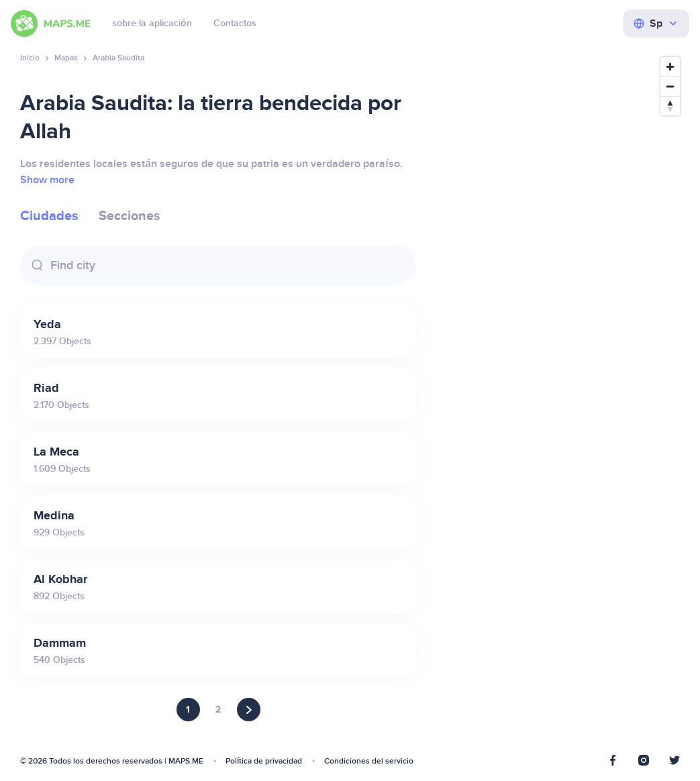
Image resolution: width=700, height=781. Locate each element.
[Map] (561, 409)
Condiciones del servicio (369, 761)
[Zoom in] (670, 67)
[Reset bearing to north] (670, 106)
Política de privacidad (264, 761)
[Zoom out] (670, 86)
